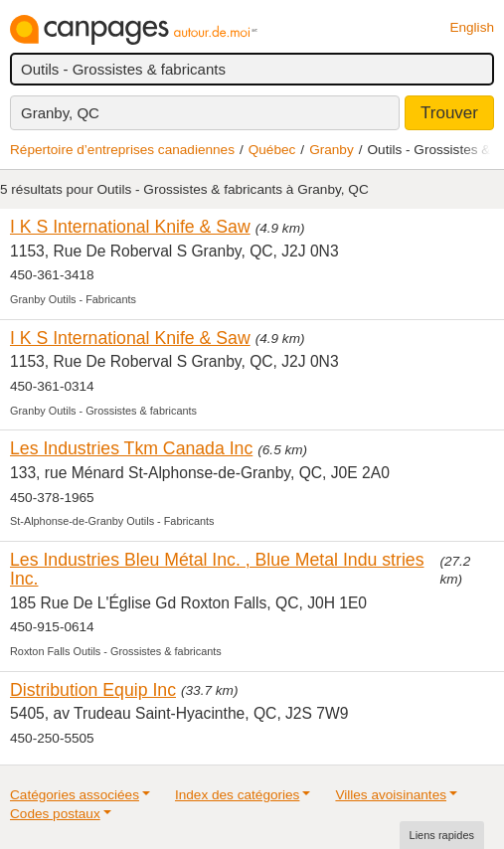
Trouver (449, 113)
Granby (332, 150)
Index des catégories (237, 795)
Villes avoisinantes (391, 795)
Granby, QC (60, 113)
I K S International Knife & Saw (130, 227)
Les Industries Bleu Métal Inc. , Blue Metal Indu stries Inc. (217, 569)
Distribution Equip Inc (93, 690)
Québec (272, 150)
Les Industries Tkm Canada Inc (131, 448)
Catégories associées (75, 795)
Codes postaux (55, 814)
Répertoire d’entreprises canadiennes (122, 150)
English (472, 27)
